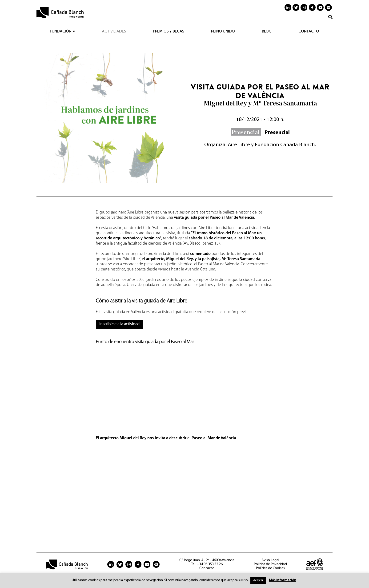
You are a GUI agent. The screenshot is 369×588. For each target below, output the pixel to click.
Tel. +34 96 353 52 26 (207, 564)
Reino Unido (223, 32)
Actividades (114, 32)
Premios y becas (169, 32)
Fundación (61, 32)
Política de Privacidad (270, 564)
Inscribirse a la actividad (119, 324)
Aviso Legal (270, 560)
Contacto (309, 32)
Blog (267, 32)
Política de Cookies (270, 568)
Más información (283, 580)
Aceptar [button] (258, 580)
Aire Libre (135, 212)
